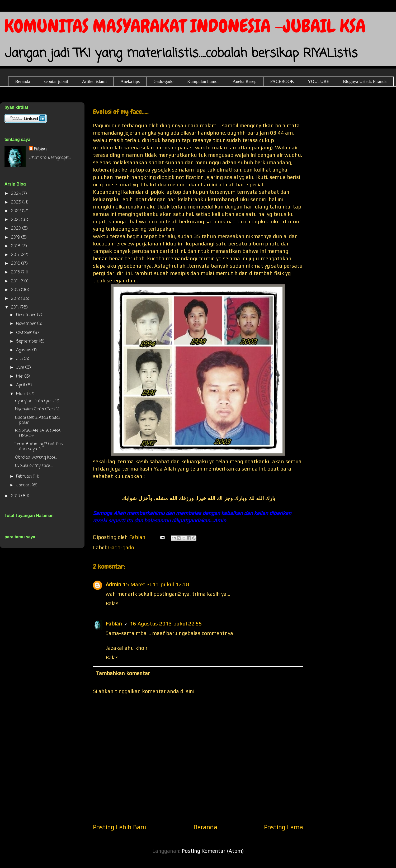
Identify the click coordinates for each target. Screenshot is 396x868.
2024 (16, 194)
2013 (16, 290)
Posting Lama (284, 827)
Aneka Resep (244, 81)
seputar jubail (56, 81)
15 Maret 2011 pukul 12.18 (156, 584)
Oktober (25, 333)
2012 (16, 299)
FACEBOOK (282, 81)
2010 (16, 496)
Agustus (24, 350)
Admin (113, 584)
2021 (16, 220)
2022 (17, 211)
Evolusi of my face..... (34, 466)
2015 (16, 272)
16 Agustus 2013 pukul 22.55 (166, 623)
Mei (20, 377)
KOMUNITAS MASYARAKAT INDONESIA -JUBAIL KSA (185, 26)
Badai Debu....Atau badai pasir (37, 420)
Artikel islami (94, 81)
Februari (25, 477)
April (21, 385)
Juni (21, 368)
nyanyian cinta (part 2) (37, 401)
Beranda (23, 81)
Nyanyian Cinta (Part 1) (37, 409)
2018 (16, 246)
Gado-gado (163, 81)
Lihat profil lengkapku (50, 158)
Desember (27, 315)
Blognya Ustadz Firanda (365, 81)
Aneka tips (130, 81)
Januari (24, 485)
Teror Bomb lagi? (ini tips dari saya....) (39, 447)
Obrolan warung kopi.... (36, 458)
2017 (16, 255)
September (28, 341)
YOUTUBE (319, 81)
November (27, 324)
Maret (23, 394)
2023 (17, 202)
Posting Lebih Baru (120, 827)
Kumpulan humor (203, 81)
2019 (16, 238)
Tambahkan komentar (123, 673)
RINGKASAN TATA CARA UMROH (38, 433)
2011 (16, 307)
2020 (17, 229)
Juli (20, 359)
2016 (16, 264)
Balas (112, 603)
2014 (16, 281)
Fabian (114, 623)
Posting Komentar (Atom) (213, 851)
